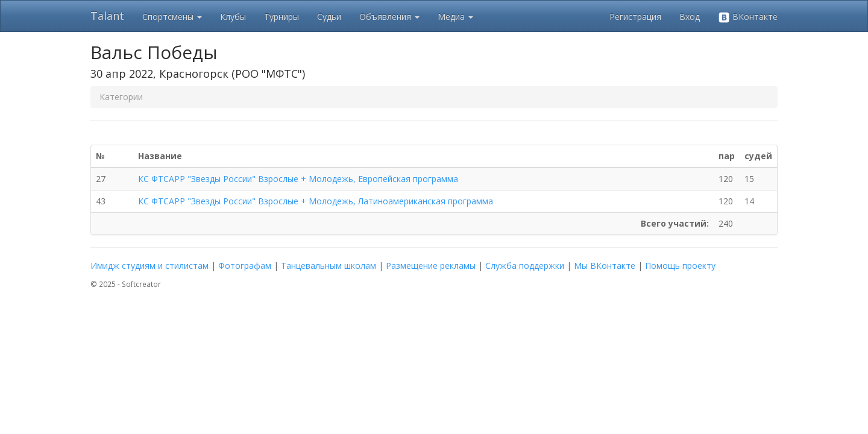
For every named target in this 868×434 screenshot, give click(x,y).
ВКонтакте (748, 17)
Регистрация (635, 17)
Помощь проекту (680, 266)
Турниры (281, 17)
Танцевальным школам (329, 266)
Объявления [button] (389, 17)
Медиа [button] (455, 17)
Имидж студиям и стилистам (149, 266)
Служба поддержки (525, 266)
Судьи (329, 17)
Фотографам (245, 266)
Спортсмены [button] (172, 17)
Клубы (233, 17)
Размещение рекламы (431, 266)
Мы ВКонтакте (605, 266)
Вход (690, 17)
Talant (107, 16)
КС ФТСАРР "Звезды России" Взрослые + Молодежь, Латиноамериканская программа (316, 201)
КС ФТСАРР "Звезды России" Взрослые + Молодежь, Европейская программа (298, 179)
